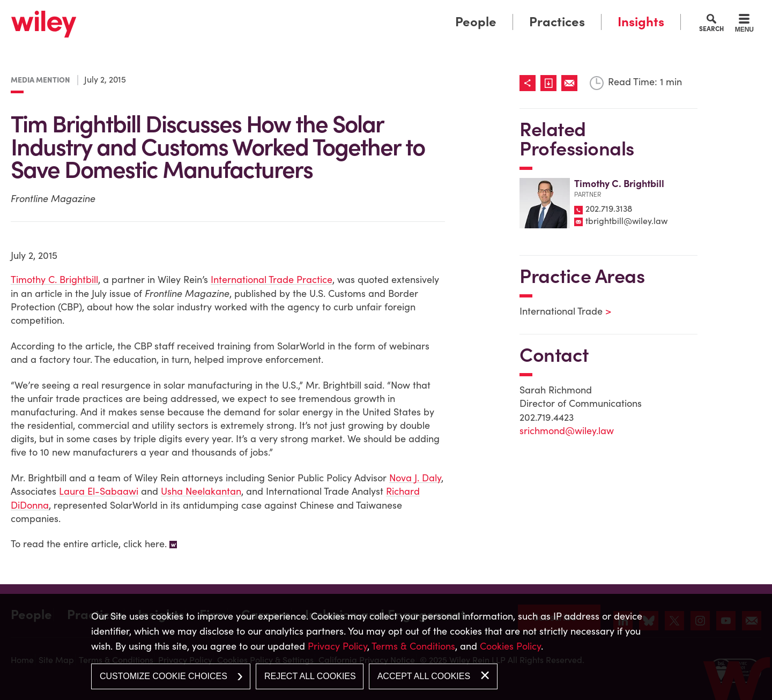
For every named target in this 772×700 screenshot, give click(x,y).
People (476, 22)
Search (711, 28)
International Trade (559, 311)
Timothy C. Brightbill (54, 280)
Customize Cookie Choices (164, 676)
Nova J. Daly (415, 478)
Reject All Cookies (310, 676)
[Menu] (744, 25)
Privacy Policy (337, 646)
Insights (641, 22)
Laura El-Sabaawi (99, 491)
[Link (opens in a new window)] (551, 83)
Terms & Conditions (413, 646)
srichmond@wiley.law (567, 431)
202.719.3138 (609, 208)
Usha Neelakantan (201, 491)
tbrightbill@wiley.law (626, 221)
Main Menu (353, 12)
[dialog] (386, 647)
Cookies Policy (510, 646)
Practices (557, 22)
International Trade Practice (272, 280)
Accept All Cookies (424, 676)
